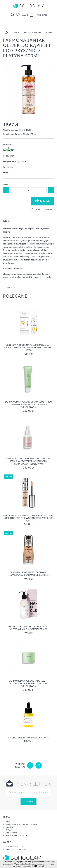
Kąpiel (49, 32)
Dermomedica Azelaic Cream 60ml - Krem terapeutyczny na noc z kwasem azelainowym (28, 404)
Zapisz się (28, 802)
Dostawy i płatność (16, 847)
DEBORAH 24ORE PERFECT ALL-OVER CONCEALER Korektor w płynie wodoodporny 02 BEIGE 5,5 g (29, 518)
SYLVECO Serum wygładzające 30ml (28, 738)
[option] (28, 90)
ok (36, 866)
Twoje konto (41, 15)
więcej (41, 866)
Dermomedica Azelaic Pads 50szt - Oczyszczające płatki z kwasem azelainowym (28, 683)
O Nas (9, 830)
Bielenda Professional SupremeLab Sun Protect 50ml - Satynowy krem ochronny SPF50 (28, 347)
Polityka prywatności (17, 835)
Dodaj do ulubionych (42, 209)
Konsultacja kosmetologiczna (21, 824)
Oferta (16, 32)
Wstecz (9, 288)
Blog (9, 822)
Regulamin (11, 833)
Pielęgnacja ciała (33, 32)
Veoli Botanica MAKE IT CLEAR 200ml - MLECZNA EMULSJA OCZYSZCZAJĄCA (28, 628)
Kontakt (10, 827)
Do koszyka (43, 201)
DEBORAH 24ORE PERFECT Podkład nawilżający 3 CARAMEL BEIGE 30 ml (28, 574)
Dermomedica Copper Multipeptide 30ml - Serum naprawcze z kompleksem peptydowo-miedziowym (28, 461)
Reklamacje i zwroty (16, 849)
